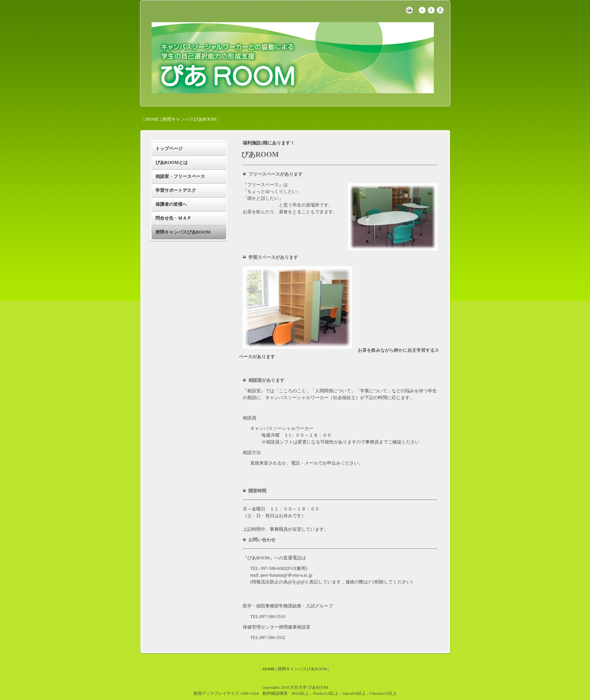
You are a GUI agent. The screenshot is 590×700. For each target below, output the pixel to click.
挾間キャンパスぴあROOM (183, 232)
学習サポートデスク (176, 190)
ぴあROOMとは (172, 162)
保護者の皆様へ (171, 204)
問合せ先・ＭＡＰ (173, 218)
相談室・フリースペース (180, 176)
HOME (152, 119)
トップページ (169, 149)
